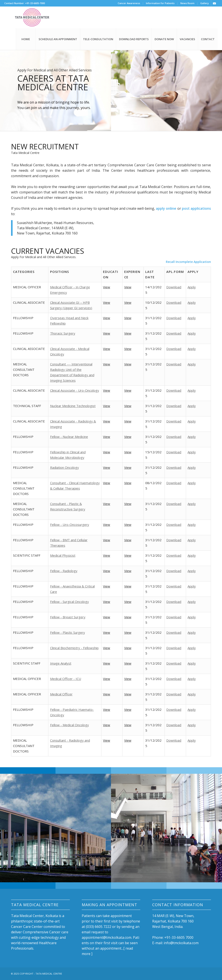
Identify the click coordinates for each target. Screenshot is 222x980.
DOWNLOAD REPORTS (134, 39)
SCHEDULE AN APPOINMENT (58, 39)
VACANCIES (187, 39)
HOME (26, 39)
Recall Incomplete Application (188, 262)
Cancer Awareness (129, 3)
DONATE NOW (164, 39)
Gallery (205, 3)
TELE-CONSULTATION (98, 39)
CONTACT (208, 39)
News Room (187, 3)
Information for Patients (160, 3)
